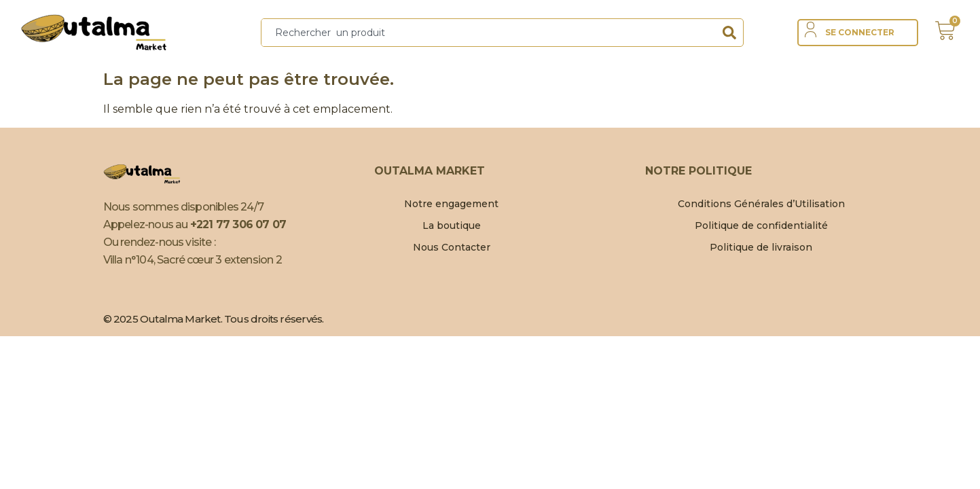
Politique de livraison (761, 247)
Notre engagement (451, 204)
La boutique (452, 225)
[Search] (729, 33)
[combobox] (488, 33)
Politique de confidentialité (761, 225)
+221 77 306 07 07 (238, 224)
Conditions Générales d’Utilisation (761, 204)
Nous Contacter (452, 247)
